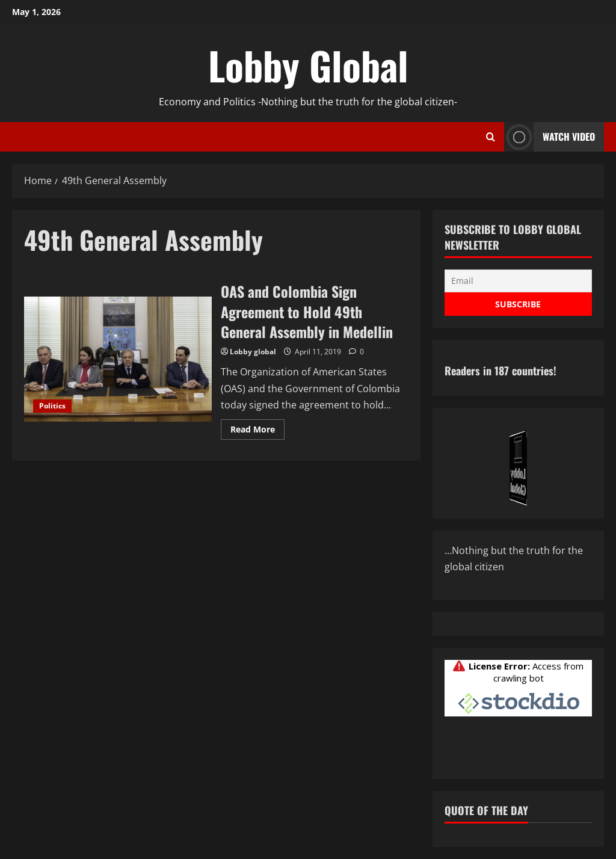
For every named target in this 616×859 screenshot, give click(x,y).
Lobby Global (308, 65)
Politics (52, 406)
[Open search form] (491, 137)
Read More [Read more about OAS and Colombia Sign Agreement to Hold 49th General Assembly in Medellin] (257, 431)
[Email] (518, 281)
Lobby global (253, 352)
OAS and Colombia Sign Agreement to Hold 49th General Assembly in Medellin (118, 359)
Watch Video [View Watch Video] (550, 137)
